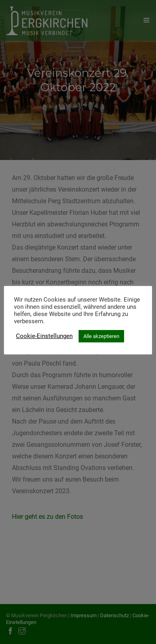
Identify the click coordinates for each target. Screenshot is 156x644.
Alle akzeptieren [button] (101, 336)
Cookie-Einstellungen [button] (44, 336)
